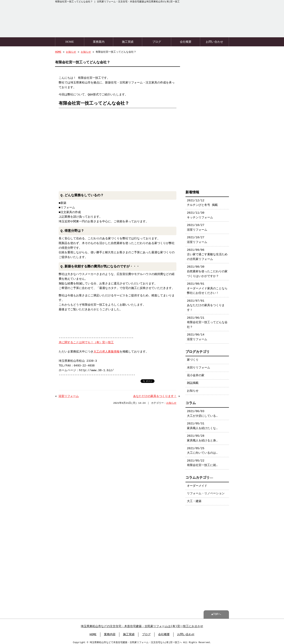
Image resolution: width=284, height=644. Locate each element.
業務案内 (99, 41)
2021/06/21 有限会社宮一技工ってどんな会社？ (207, 321)
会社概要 (186, 41)
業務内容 (110, 632)
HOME (70, 41)
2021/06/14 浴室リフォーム (197, 335)
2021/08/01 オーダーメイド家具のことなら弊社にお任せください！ (207, 287)
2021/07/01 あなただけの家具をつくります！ (206, 304)
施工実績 (128, 41)
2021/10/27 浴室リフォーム (197, 226)
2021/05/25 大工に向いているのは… (202, 449)
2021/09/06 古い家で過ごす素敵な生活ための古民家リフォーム (207, 253)
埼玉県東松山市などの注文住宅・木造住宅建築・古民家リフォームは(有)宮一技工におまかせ (142, 624)
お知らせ (71, 52)
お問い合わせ (214, 41)
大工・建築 (194, 500)
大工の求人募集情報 (106, 351)
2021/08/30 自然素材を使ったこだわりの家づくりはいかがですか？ (207, 270)
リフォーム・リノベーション (206, 492)
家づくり (193, 358)
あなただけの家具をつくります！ (155, 396)
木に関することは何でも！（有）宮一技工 (86, 342)
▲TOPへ (216, 612)
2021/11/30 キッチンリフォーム (200, 213)
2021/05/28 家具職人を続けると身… (202, 437)
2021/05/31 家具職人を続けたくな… (202, 424)
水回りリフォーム (199, 366)
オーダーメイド (197, 484)
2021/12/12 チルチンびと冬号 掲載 (202, 201)
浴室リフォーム (69, 396)
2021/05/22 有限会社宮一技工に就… (202, 461)
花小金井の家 (196, 374)
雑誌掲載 (193, 381)
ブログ (157, 41)
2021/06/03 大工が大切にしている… (202, 412)
